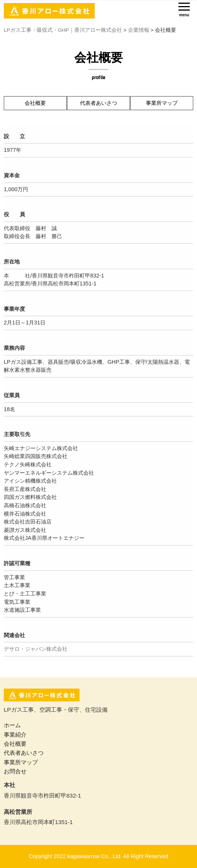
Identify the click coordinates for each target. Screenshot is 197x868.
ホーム (12, 725)
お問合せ (15, 771)
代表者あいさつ (98, 103)
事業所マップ (162, 103)
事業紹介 (15, 735)
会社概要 (35, 103)
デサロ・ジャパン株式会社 (36, 649)
